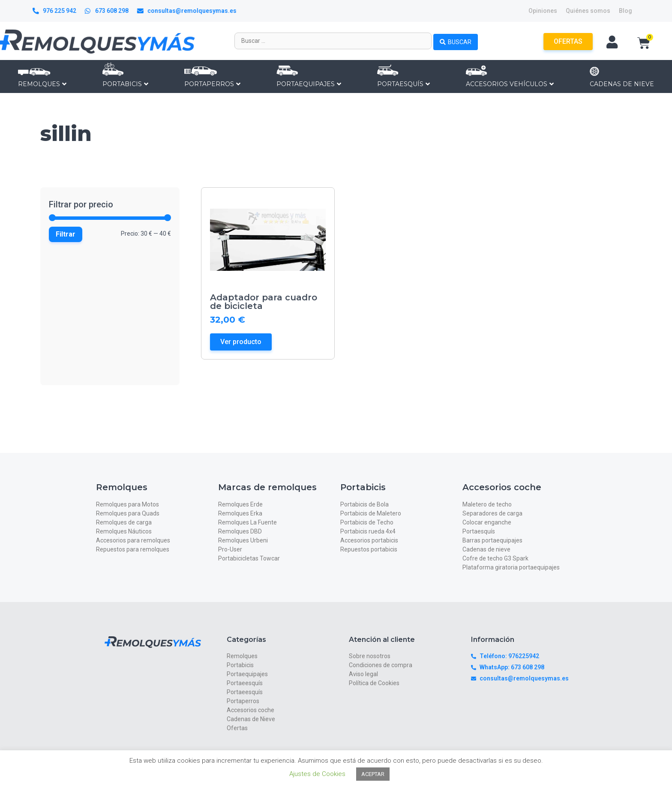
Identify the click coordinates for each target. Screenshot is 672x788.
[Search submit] (456, 41)
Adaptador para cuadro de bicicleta (264, 302)
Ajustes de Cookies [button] (317, 774)
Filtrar (66, 234)
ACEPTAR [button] (373, 774)
